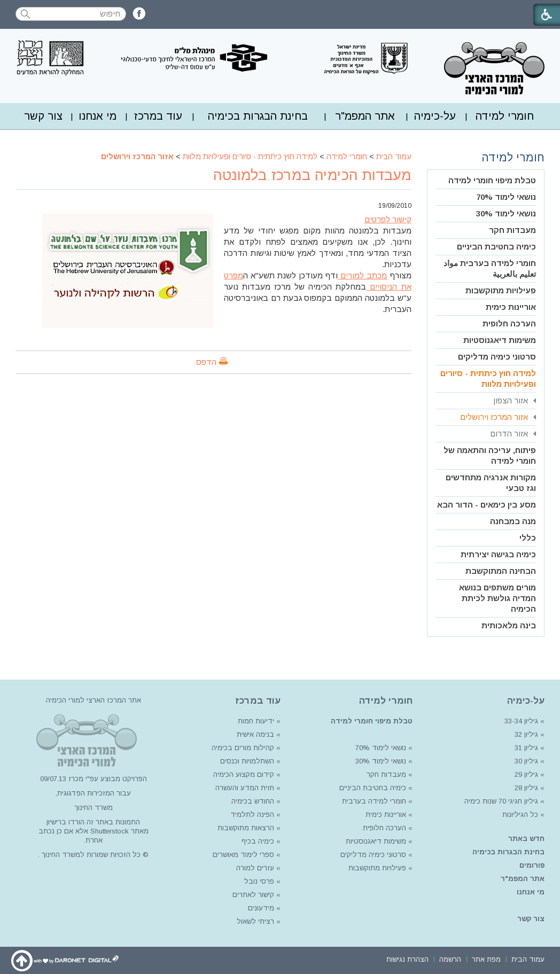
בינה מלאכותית (509, 625)
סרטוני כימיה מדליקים (497, 357)
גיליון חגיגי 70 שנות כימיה (500, 801)
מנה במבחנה (513, 521)
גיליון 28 (526, 788)
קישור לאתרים (252, 895)
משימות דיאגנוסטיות (500, 340)
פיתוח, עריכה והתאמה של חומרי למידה (490, 455)
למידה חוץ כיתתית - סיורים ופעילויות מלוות (250, 157)
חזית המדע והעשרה (244, 788)
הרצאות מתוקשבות (245, 828)
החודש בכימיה (252, 801)
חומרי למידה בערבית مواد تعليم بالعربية (490, 268)
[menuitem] (505, 116)
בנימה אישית (255, 734)
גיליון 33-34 (521, 721)
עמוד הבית (394, 157)
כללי (528, 538)
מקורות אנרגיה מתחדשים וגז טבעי (491, 483)
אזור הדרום (509, 434)
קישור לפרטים (388, 219)
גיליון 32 (526, 734)
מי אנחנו (98, 116)
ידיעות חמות (256, 721)
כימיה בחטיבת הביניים (496, 247)
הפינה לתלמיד (251, 815)
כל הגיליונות (520, 815)
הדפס (206, 362)
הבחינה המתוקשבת (501, 571)
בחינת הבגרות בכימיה (258, 116)
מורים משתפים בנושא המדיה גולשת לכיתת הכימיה (497, 598)
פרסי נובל (259, 881)
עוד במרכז (158, 116)
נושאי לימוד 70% (506, 197)
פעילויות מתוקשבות (501, 290)
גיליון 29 (526, 774)
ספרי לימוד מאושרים (243, 855)
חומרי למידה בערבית (374, 801)
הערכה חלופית (509, 324)
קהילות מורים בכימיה (243, 748)
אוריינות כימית (511, 307)
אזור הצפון (511, 400)
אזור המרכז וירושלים (137, 157)
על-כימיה (435, 116)
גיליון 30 (526, 761)
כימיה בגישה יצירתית (498, 554)
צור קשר (43, 116)
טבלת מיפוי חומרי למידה (492, 180)
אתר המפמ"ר (365, 116)
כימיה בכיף (258, 841)
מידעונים (261, 908)
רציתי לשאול (255, 921)
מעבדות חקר (512, 230)
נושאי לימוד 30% (506, 213)
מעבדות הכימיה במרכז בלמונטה (312, 175)
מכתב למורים (362, 275)
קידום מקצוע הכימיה (244, 774)
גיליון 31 (526, 748)
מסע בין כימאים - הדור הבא (487, 505)
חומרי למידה (505, 116)
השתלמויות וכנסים (247, 761)
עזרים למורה (254, 868)
